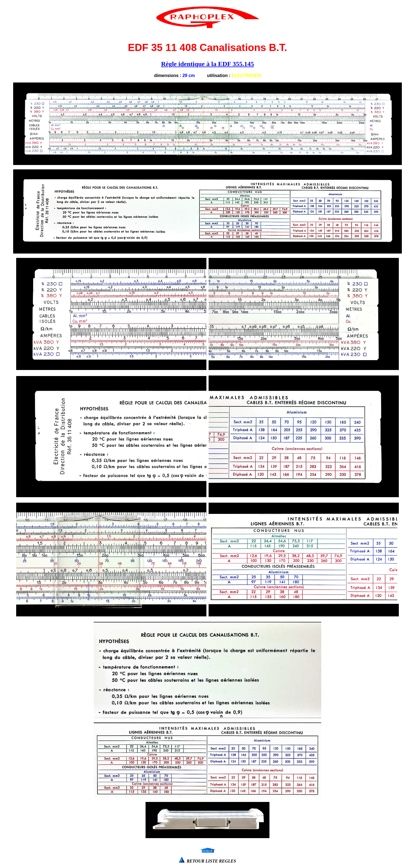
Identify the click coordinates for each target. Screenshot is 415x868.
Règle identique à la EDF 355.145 (207, 64)
